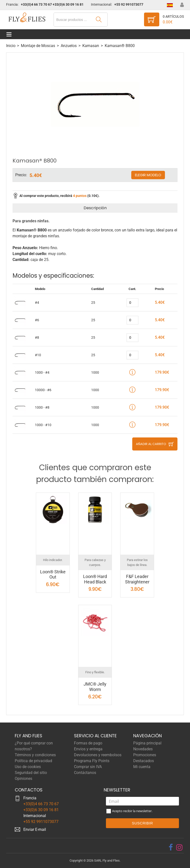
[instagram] (179, 847)
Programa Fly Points (92, 761)
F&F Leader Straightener (137, 579)
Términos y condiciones (35, 755)
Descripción (95, 208)
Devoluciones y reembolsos (98, 755)
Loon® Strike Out (53, 574)
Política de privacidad (33, 761)
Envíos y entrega (88, 749)
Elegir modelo (148, 175)
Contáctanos (85, 773)
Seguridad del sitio (31, 773)
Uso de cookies (28, 767)
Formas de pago (88, 743)
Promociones (145, 755)
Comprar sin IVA (88, 767)
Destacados (144, 761)
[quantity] (132, 303)
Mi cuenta (142, 767)
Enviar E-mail (35, 829)
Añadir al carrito (151, 444)
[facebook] (171, 847)
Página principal (147, 743)
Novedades (143, 749)
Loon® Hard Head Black (95, 579)
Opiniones (23, 779)
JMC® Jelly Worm (95, 687)
